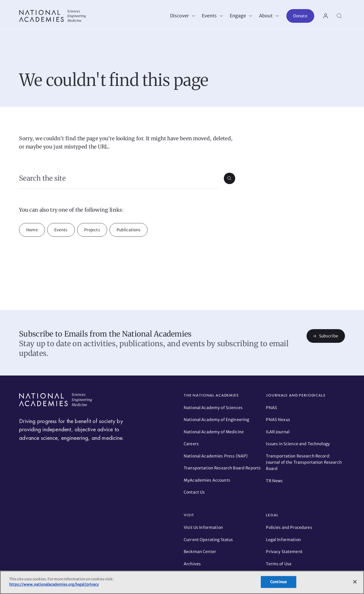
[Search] (339, 16)
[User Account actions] (326, 16)
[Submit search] (229, 181)
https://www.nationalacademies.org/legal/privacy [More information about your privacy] (54, 584)
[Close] (355, 582)
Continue (278, 582)
